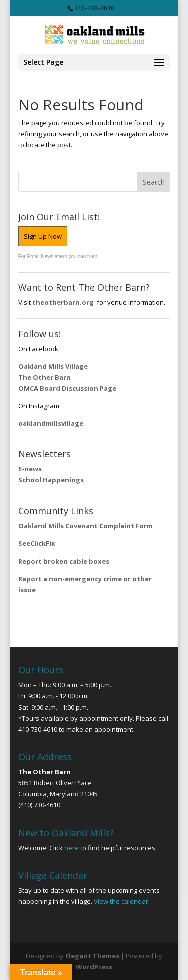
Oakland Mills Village (53, 366)
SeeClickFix (37, 543)
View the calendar (121, 901)
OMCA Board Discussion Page (67, 388)
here (71, 848)
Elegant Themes (92, 956)
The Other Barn (44, 377)
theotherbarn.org (63, 302)
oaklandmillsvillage (51, 423)
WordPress (94, 967)
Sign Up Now (43, 236)
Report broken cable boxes (64, 561)
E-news (30, 469)
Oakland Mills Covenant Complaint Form (85, 526)
